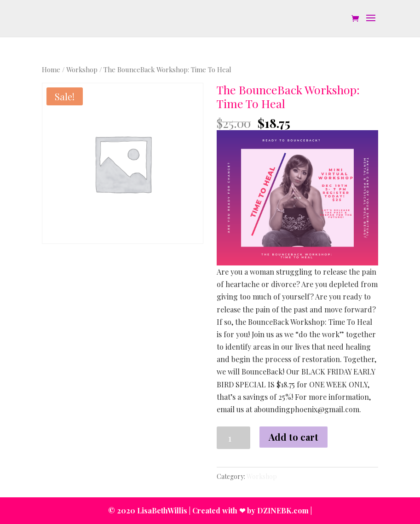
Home (51, 69)
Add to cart (293, 437)
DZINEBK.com (283, 510)
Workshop (82, 69)
